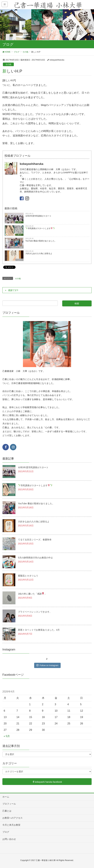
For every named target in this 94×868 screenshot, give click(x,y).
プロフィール (9, 804)
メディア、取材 (17, 247)
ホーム (6, 797)
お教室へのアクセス (13, 818)
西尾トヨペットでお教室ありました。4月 (39, 630)
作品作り (19, 260)
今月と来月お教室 (11, 825)
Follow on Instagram (47, 665)
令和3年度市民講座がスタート (38, 216)
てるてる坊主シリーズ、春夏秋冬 (35, 540)
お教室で (19, 222)
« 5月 (7, 736)
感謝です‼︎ (13, 290)
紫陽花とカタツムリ (28, 576)
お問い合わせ (9, 839)
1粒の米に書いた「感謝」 (32, 594)
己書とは (7, 811)
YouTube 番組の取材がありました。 (41, 241)
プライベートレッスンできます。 (35, 612)
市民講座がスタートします (40, 228)
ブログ (6, 832)
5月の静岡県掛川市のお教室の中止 (35, 558)
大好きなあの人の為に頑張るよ (39, 253)
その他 (8, 64)
